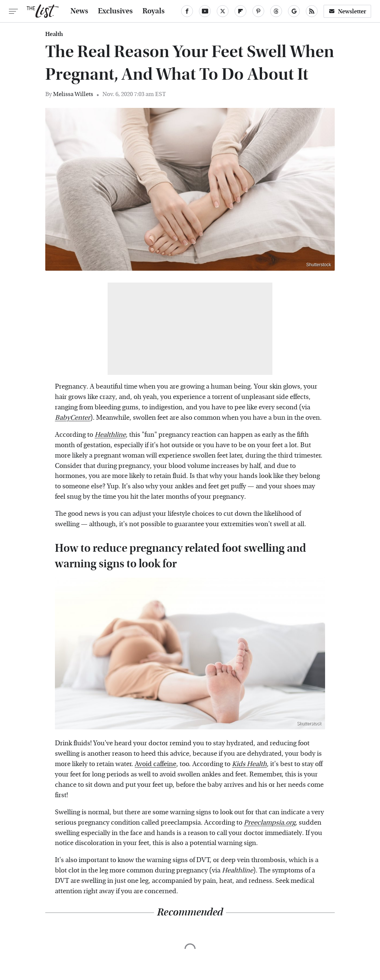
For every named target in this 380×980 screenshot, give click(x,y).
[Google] (294, 11)
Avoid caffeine (155, 764)
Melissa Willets (73, 94)
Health (54, 34)
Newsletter (347, 11)
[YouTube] (205, 11)
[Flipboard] (240, 11)
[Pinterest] (258, 11)
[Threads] (276, 11)
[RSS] (312, 11)
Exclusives (115, 11)
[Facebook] (187, 11)
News (79, 11)
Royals (154, 11)
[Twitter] (223, 11)
